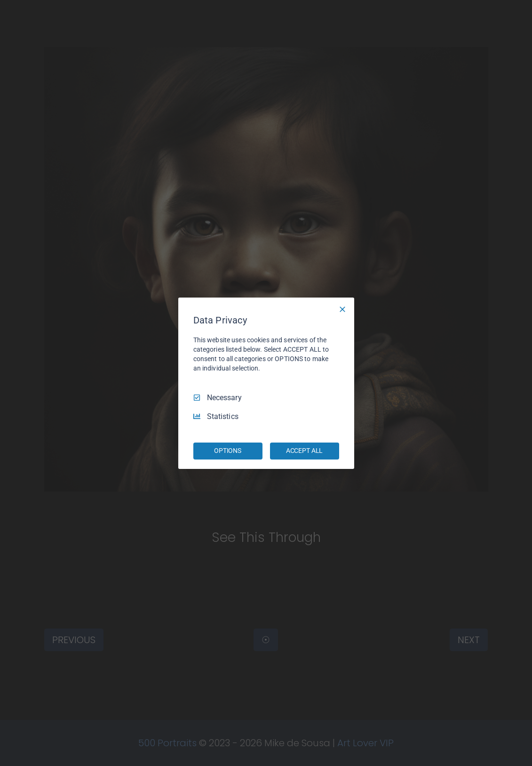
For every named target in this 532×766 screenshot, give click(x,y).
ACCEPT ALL (305, 451)
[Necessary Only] (342, 309)
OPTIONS (228, 451)
